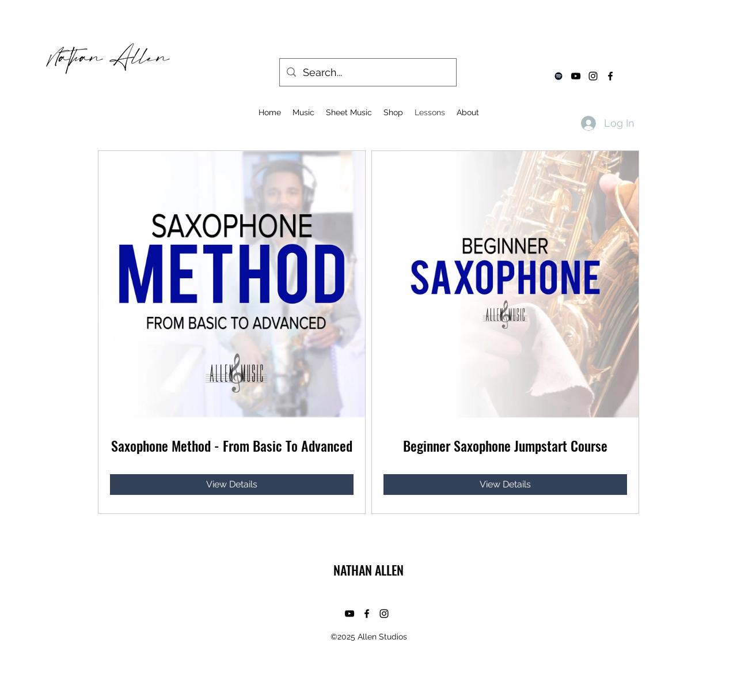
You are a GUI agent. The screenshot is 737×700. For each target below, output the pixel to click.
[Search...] (367, 73)
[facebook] (610, 76)
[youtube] (576, 76)
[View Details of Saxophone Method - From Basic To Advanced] (232, 485)
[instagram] (593, 76)
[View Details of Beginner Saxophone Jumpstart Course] (505, 485)
